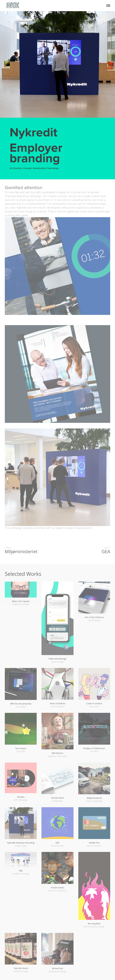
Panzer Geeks (57, 888)
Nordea (21, 797)
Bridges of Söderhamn (94, 748)
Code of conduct (94, 703)
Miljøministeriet (94, 798)
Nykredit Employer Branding (21, 843)
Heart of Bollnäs (57, 703)
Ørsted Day (57, 968)
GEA (58, 843)
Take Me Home (21, 968)
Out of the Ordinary (94, 617)
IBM (21, 871)
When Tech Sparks (21, 601)
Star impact (21, 748)
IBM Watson (58, 753)
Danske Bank (58, 798)
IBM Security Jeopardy (21, 704)
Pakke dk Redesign (58, 659)
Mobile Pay (94, 843)
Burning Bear (94, 923)
